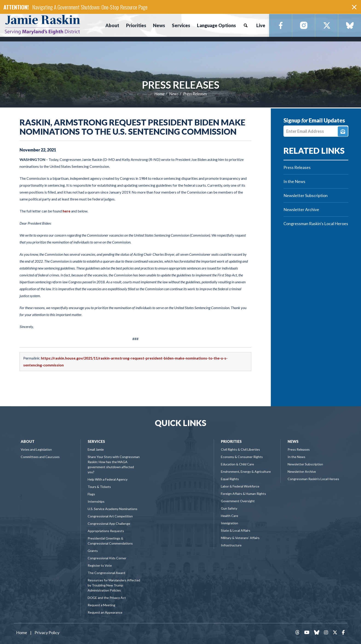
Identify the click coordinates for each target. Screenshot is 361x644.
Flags (91, 494)
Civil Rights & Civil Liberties (240, 449)
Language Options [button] (216, 25)
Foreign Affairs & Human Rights (243, 494)
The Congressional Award (106, 573)
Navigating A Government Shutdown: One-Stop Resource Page (90, 7)
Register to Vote (100, 565)
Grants (93, 551)
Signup (343, 131)
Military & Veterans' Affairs (240, 538)
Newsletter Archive (301, 209)
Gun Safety (229, 508)
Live (261, 25)
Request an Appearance (105, 612)
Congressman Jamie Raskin (59, 24)
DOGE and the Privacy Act (107, 598)
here (66, 211)
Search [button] (245, 25)
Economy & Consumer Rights (242, 457)
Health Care (230, 516)
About (28, 441)
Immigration (230, 523)
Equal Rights (230, 479)
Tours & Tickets (99, 487)
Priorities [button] (136, 25)
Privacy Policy (47, 632)
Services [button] (181, 25)
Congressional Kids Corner (107, 558)
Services (96, 441)
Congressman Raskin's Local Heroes (316, 223)
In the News (294, 181)
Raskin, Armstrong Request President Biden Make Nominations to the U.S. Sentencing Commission (132, 127)
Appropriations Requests (106, 531)
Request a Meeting (101, 605)
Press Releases (181, 85)
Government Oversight (238, 501)
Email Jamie (96, 449)
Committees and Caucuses (40, 457)
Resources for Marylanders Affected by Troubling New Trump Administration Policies (114, 585)
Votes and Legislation (36, 449)
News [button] (159, 25)
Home (159, 94)
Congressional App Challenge (109, 524)
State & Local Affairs (236, 530)
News (174, 94)
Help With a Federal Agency (108, 479)
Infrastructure (231, 545)
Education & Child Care (237, 464)
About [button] (112, 25)
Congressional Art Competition (110, 516)
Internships (96, 501)
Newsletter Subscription (306, 195)
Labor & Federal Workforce (240, 486)
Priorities (231, 441)
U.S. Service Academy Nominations (113, 509)
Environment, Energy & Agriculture (246, 471)
